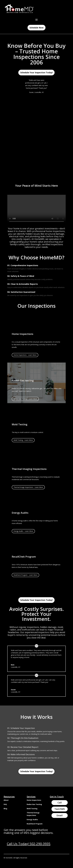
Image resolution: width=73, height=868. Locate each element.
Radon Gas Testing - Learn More (25, 399)
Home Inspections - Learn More (25, 355)
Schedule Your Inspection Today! (36, 72)
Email (60, 815)
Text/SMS (60, 809)
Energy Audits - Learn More (23, 531)
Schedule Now (36, 28)
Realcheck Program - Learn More (25, 575)
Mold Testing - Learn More (23, 440)
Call (60, 803)
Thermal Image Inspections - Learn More (28, 487)
